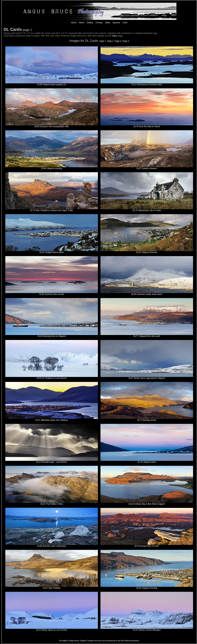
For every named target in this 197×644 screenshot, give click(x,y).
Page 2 (111, 41)
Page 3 (118, 41)
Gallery (90, 23)
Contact (99, 23)
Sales (108, 23)
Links (125, 23)
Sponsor (117, 23)
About (82, 23)
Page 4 (126, 41)
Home (74, 23)
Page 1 (103, 41)
